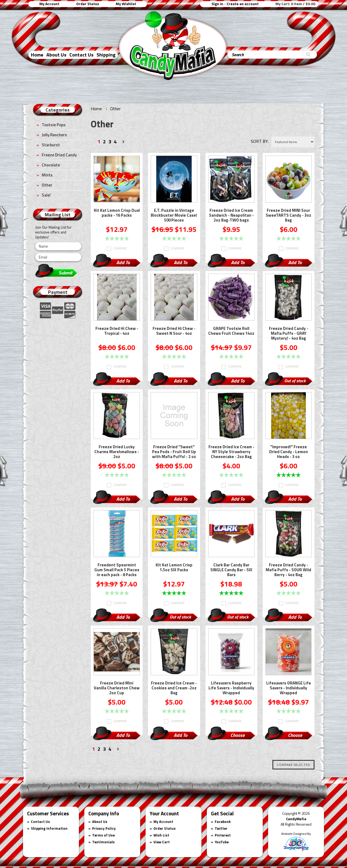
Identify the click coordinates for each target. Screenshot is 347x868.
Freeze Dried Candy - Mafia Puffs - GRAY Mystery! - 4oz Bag (289, 334)
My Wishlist (126, 4)
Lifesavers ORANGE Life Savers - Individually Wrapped (289, 688)
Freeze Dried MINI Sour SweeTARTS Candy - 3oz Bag (288, 216)
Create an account (243, 4)
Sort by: (260, 141)
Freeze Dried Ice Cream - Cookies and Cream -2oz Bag (174, 688)
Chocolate (51, 165)
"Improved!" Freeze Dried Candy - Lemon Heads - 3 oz (289, 452)
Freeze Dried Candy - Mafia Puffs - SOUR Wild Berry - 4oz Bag (288, 570)
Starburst (51, 145)
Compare (120, 248)
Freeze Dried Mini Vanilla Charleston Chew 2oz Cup (117, 688)
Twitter (221, 828)
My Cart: (295, 4)
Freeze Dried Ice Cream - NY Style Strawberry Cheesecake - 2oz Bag (231, 452)
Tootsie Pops (54, 125)
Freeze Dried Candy (59, 155)
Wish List (161, 835)
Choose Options (238, 736)
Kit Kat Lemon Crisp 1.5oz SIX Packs (174, 568)
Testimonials (103, 842)
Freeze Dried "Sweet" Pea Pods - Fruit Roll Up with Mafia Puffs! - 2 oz (174, 452)
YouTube (222, 842)
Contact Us (81, 55)
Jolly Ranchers (54, 135)
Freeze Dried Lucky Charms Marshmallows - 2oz (117, 452)
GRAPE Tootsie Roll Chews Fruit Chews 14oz (231, 331)
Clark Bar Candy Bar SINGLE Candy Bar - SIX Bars (231, 570)
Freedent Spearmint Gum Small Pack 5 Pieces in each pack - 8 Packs (117, 570)
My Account (49, 4)
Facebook (223, 822)
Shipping (106, 55)
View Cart (162, 842)
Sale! (46, 195)
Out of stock (295, 381)
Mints (47, 175)
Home (37, 55)
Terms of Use (103, 835)
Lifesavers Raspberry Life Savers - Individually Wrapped (231, 688)
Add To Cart (123, 263)
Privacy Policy (104, 828)
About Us (56, 55)
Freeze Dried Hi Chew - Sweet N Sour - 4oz (174, 331)
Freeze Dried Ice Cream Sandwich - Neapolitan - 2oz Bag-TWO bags (231, 216)
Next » (124, 143)
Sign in (217, 4)
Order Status (88, 4)
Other (47, 185)
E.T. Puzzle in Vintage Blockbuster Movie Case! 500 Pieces (174, 216)
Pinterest (223, 835)
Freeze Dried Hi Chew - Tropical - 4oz (117, 331)
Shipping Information (49, 828)
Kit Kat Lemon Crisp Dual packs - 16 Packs (117, 213)
